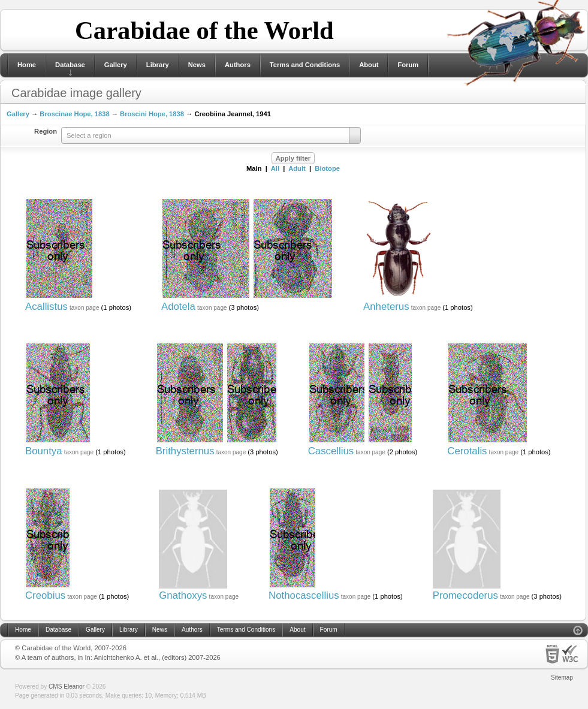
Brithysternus (185, 451)
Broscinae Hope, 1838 (74, 114)
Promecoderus (465, 595)
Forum (408, 65)
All (275, 168)
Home (27, 65)
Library (158, 65)
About (369, 65)
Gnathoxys (183, 595)
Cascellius (331, 451)
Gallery (116, 65)
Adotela (178, 307)
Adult (297, 168)
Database (70, 65)
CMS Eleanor (67, 687)
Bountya (44, 451)
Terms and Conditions (305, 65)
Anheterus (386, 307)
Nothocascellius (304, 595)
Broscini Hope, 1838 (152, 114)
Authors (238, 65)
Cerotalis (467, 451)
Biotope (327, 168)
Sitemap (562, 678)
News (197, 65)
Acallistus (46, 307)
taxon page (85, 308)
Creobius (45, 595)
